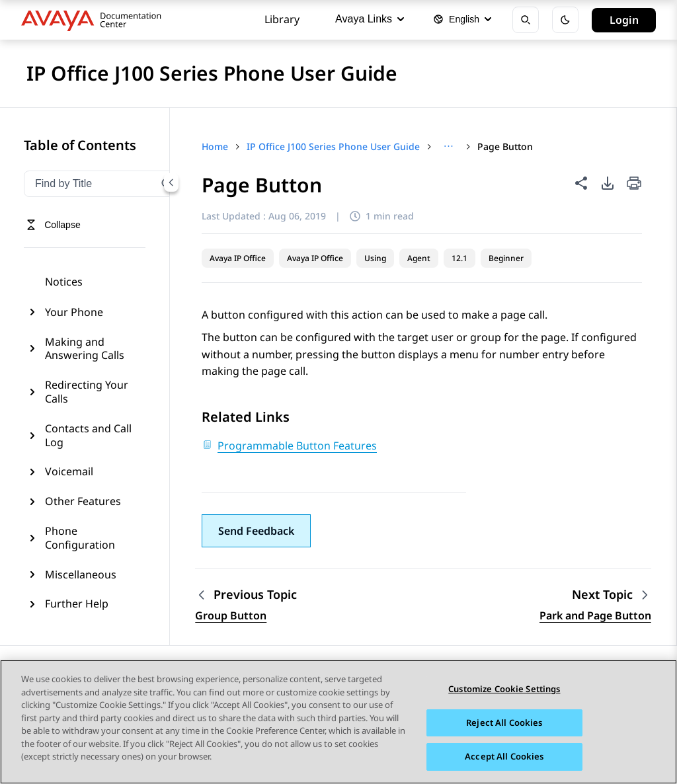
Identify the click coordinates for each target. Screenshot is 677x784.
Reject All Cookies (504, 723)
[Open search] (526, 20)
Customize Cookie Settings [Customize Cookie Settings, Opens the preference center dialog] (504, 689)
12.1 (459, 258)
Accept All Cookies (504, 757)
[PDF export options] (608, 183)
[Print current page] (634, 184)
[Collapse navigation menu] (171, 182)
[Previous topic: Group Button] (246, 595)
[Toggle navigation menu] (53, 225)
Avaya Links (370, 19)
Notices (64, 282)
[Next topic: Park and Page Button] (612, 595)
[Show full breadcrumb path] (449, 147)
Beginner (506, 258)
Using (375, 258)
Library (282, 19)
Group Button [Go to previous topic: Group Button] (231, 615)
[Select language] (462, 20)
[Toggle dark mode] (565, 20)
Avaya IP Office (238, 258)
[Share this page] (581, 183)
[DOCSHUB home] (95, 20)
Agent (419, 258)
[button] (256, 531)
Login (624, 20)
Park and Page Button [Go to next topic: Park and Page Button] (595, 615)
